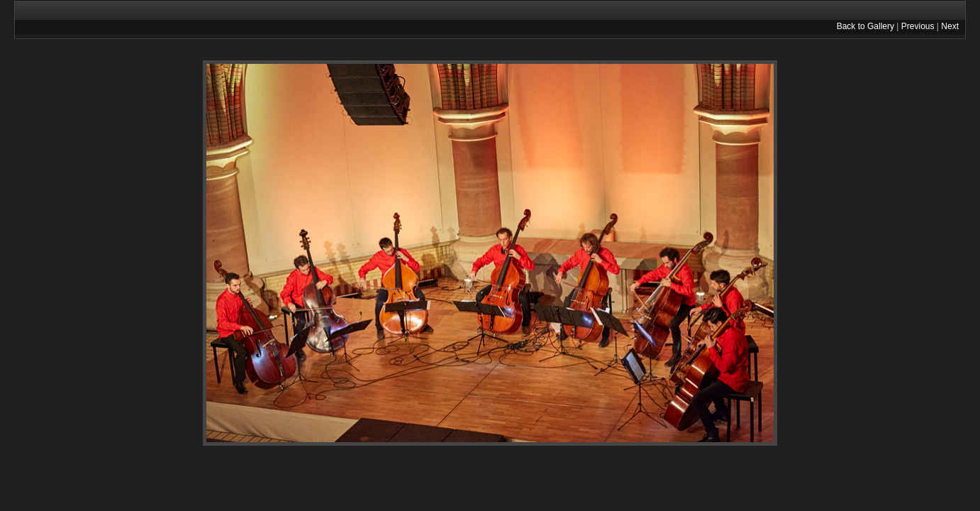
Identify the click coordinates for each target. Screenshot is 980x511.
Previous (918, 26)
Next (950, 26)
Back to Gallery (865, 26)
